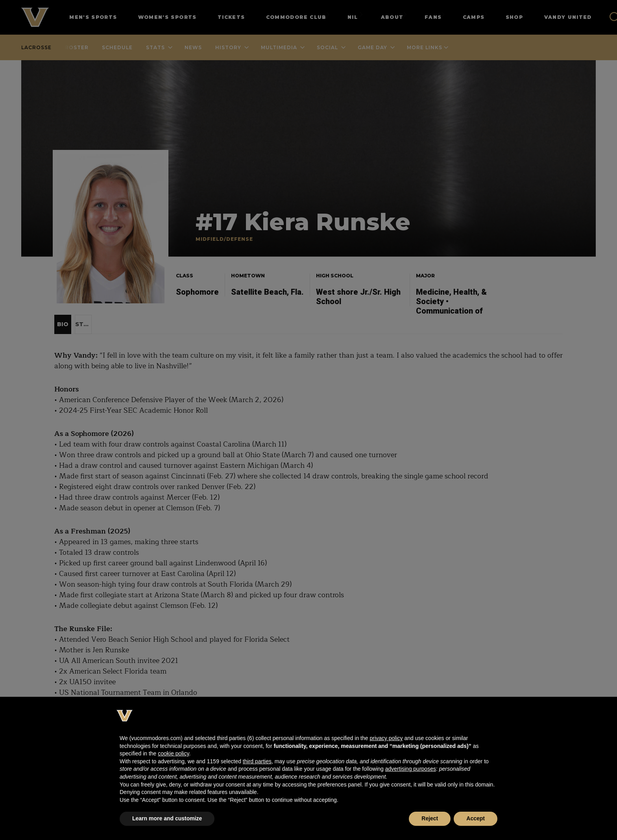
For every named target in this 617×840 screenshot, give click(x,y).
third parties (257, 761)
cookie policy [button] (173, 753)
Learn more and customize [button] (167, 818)
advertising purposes (411, 769)
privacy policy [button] (386, 738)
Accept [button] (476, 818)
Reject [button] (430, 818)
